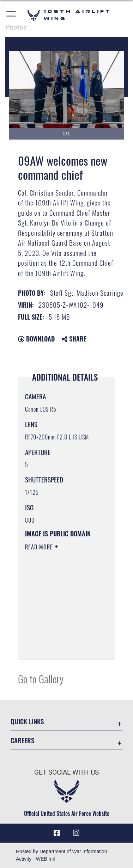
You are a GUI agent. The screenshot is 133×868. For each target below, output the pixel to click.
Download (36, 339)
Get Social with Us (66, 772)
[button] (11, 15)
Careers (22, 740)
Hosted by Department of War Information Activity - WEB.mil (62, 855)
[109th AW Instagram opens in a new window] (76, 833)
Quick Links (27, 721)
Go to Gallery (41, 679)
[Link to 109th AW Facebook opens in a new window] (57, 833)
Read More (40, 547)
